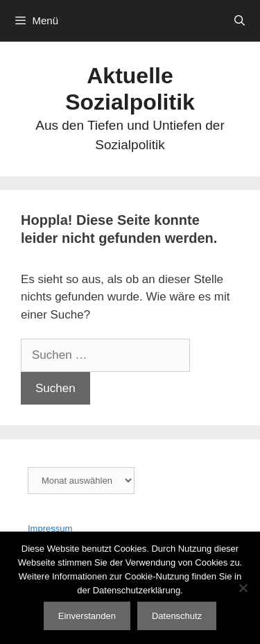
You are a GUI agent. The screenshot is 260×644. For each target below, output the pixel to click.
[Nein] (243, 588)
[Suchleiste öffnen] (240, 21)
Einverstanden (87, 616)
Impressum (50, 528)
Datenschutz (177, 616)
